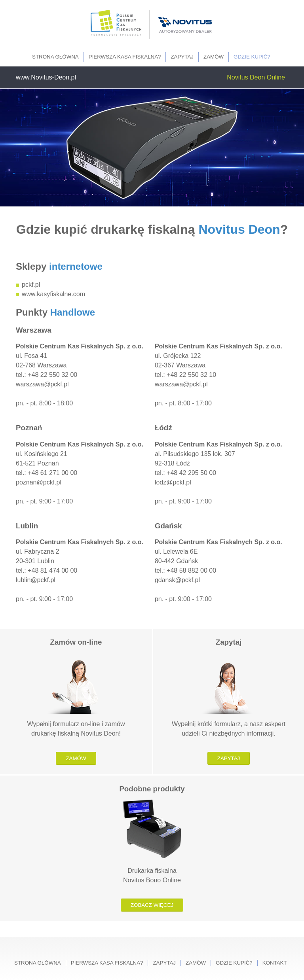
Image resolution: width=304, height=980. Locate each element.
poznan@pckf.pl (39, 482)
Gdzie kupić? (252, 57)
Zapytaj (182, 57)
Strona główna (55, 57)
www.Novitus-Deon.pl (46, 77)
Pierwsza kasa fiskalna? (125, 57)
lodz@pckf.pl (173, 482)
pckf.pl (31, 285)
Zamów (214, 57)
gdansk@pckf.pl (177, 580)
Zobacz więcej (152, 905)
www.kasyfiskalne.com (53, 294)
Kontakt (275, 963)
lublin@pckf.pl (36, 580)
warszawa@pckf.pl (42, 384)
